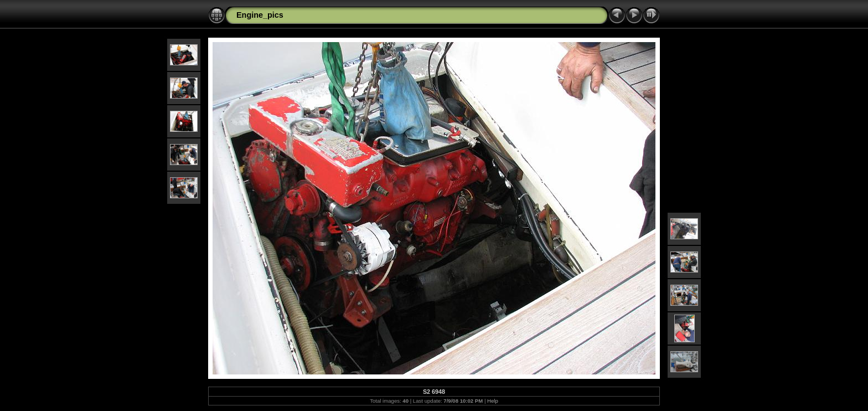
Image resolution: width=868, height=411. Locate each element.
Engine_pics (260, 15)
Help (493, 401)
